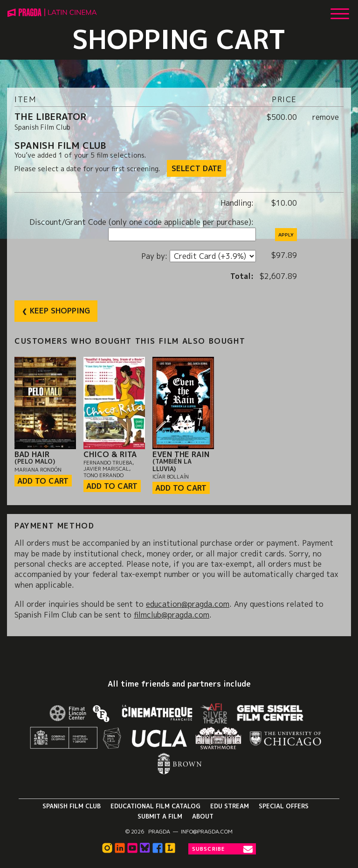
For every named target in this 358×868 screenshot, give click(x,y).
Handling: (238, 203)
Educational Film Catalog (155, 806)
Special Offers (284, 806)
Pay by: (155, 256)
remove (326, 117)
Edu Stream (230, 806)
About (203, 816)
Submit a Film (160, 816)
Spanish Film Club (72, 806)
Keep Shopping (60, 311)
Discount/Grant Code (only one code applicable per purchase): (143, 222)
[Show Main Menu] (340, 10)
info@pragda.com (207, 832)
